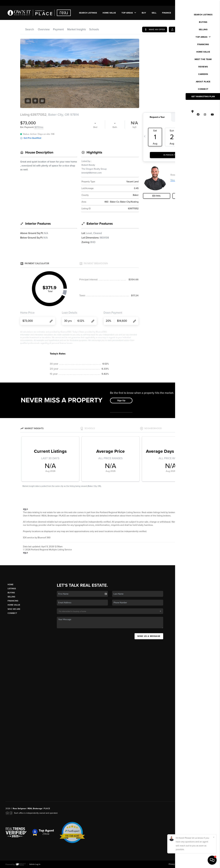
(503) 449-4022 (192, 625)
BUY (144, 13)
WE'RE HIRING (202, 13)
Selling (11, 597)
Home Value (109, 13)
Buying (11, 593)
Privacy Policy (174, 864)
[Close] (214, 837)
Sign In (209, 3)
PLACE (47, 809)
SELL (154, 13)
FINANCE (167, 13)
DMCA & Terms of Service (194, 864)
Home (10, 585)
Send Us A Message (149, 636)
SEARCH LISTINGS (88, 13)
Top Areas (129, 13)
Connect (12, 613)
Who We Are (14, 609)
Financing (13, 601)
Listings (12, 589)
